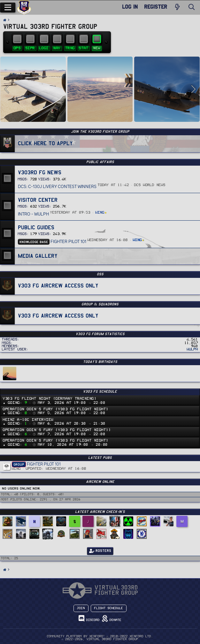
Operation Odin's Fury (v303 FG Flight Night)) (57, 430)
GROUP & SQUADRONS (100, 304)
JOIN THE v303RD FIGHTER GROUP (100, 132)
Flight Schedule (109, 608)
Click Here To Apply (45, 143)
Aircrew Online (100, 482)
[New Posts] (177, 8)
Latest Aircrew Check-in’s (100, 512)
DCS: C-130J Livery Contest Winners (57, 186)
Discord (89, 619)
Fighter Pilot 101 (52, 241)
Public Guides (36, 227)
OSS (100, 274)
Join (81, 608)
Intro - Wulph (33, 214)
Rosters (100, 551)
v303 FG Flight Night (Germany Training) (50, 399)
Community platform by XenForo (100, 636)
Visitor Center (38, 200)
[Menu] (8, 8)
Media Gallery (38, 256)
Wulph (192, 349)
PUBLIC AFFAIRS (100, 162)
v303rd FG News (40, 172)
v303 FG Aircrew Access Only (58, 286)
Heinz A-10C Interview (28, 420)
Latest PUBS (100, 458)
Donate (112, 619)
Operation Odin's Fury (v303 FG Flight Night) (56, 409)
